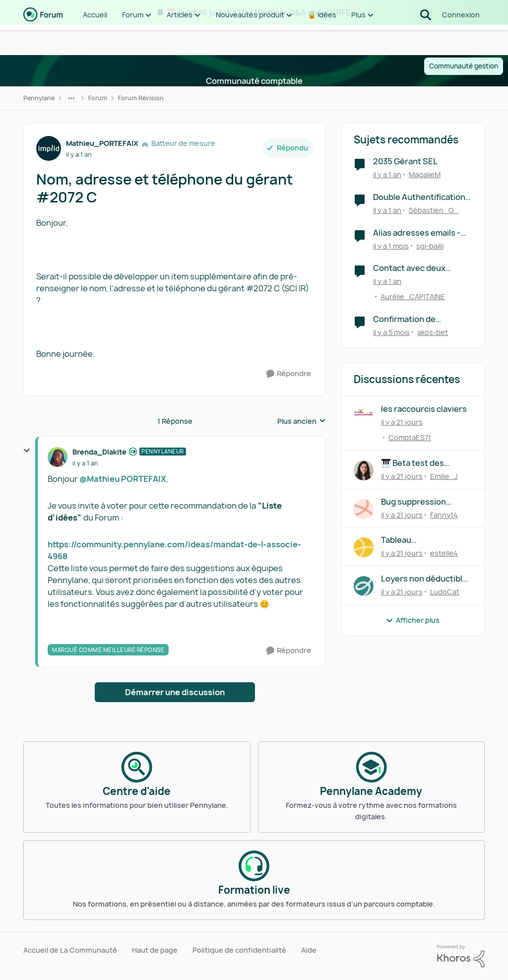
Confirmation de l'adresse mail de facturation (405, 319)
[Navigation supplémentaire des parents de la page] (71, 98)
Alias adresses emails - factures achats (417, 233)
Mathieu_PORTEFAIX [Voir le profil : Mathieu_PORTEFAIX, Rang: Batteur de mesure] (102, 143)
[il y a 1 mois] (391, 245)
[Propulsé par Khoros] (461, 956)
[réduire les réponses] (27, 451)
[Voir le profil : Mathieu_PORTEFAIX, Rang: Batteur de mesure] (49, 148)
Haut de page (155, 950)
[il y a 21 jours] (402, 422)
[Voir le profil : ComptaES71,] (364, 416)
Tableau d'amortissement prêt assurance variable (423, 540)
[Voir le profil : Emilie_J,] (364, 470)
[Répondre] (289, 374)
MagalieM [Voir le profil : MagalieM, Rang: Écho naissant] (425, 174)
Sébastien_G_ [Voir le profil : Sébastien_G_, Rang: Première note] (434, 210)
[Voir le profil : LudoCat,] (364, 586)
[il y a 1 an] (387, 174)
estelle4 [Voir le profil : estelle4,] (444, 553)
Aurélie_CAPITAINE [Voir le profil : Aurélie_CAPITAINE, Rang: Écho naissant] (413, 296)
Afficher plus (413, 620)
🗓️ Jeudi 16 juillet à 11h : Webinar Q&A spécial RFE (258, 12)
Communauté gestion (464, 66)
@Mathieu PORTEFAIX (123, 479)
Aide (309, 950)
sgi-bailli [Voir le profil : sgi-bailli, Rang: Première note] (430, 245)
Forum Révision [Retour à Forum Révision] (141, 98)
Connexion (461, 39)
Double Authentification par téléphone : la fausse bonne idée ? (420, 197)
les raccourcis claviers (424, 409)
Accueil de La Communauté (70, 950)
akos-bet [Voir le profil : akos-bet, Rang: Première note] (433, 332)
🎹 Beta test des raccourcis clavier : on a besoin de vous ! (426, 463)
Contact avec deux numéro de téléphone (415, 268)
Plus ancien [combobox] (302, 421)
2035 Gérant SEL (405, 162)
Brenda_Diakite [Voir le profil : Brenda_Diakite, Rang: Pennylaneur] (99, 452)
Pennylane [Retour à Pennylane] (39, 98)
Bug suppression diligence (413, 502)
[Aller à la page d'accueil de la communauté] (43, 40)
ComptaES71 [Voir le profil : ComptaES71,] (410, 437)
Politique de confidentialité (239, 950)
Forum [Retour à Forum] (98, 98)
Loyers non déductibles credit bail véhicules (426, 579)
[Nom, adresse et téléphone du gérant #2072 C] (85, 463)
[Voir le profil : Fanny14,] (364, 509)
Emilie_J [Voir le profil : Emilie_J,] (444, 476)
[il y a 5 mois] (391, 332)
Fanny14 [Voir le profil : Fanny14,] (444, 514)
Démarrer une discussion (175, 692)
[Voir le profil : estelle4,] (364, 547)
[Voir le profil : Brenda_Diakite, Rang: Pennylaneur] (58, 457)
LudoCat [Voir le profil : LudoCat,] (445, 592)
